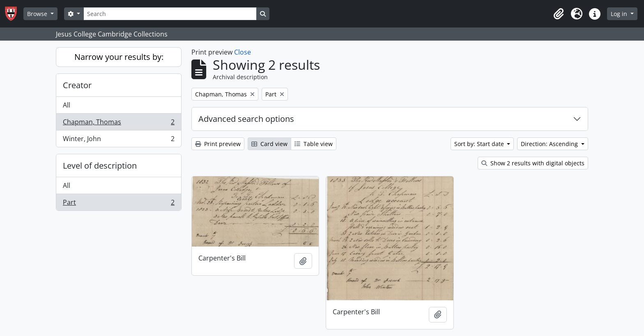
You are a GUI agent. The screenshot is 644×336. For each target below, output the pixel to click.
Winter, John (118, 140)
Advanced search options (246, 119)
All (67, 105)
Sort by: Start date (480, 144)
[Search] (170, 14)
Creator (77, 85)
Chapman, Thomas (118, 124)
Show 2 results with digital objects (533, 163)
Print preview (218, 144)
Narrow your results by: (119, 57)
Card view (269, 144)
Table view (314, 144)
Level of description (100, 166)
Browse (38, 14)
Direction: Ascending (550, 144)
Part (118, 204)
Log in (620, 14)
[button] (559, 14)
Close (243, 52)
